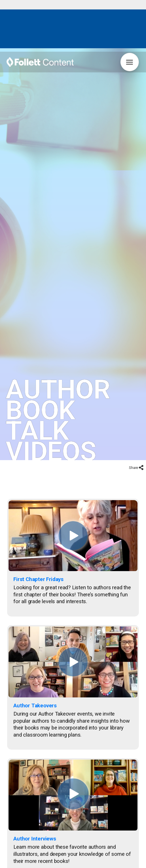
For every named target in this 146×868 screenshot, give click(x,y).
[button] (130, 62)
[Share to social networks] (141, 451)
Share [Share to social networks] (134, 451)
